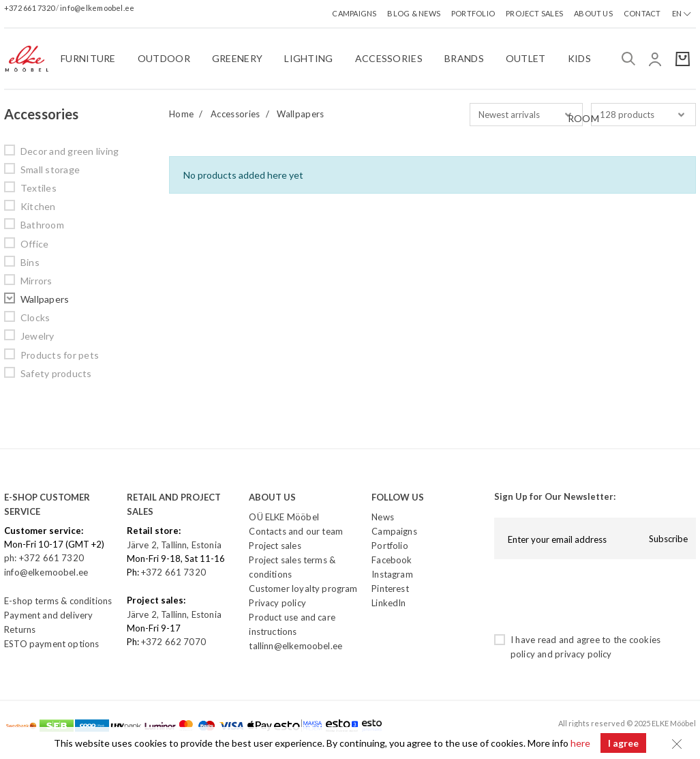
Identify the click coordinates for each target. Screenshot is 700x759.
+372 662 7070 (173, 642)
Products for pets (60, 355)
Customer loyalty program (303, 589)
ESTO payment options (51, 644)
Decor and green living (70, 151)
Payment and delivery (48, 615)
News (383, 517)
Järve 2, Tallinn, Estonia (174, 545)
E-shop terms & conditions (58, 601)
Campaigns (394, 531)
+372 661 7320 (30, 8)
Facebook (392, 560)
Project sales (275, 546)
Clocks (35, 317)
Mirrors (36, 281)
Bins (30, 262)
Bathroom (42, 225)
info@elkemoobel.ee (97, 8)
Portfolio (390, 546)
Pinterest (390, 589)
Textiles (39, 188)
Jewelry (37, 336)
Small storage (50, 169)
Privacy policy (277, 603)
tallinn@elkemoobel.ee (295, 646)
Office (34, 244)
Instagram (392, 574)
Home (181, 114)
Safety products (56, 373)
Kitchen (38, 206)
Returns (20, 629)
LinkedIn (389, 603)
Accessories (235, 114)
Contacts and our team (296, 531)
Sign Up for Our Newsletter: (555, 496)
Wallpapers (45, 299)
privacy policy (583, 654)
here (580, 743)
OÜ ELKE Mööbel (284, 517)
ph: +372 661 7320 (45, 558)
